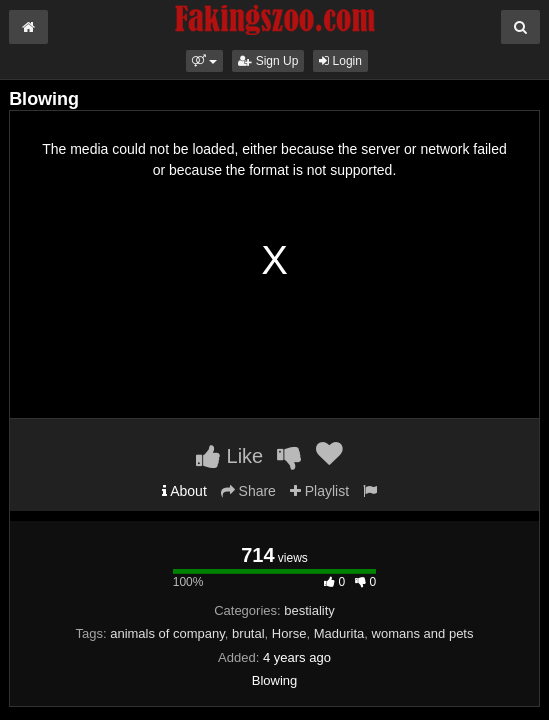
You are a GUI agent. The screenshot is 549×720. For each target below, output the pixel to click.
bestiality (309, 610)
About (184, 491)
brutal (248, 633)
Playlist (319, 491)
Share (248, 491)
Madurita (339, 633)
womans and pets (423, 633)
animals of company (167, 633)
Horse (289, 633)
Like (229, 456)
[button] (204, 61)
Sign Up (268, 61)
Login (340, 61)
